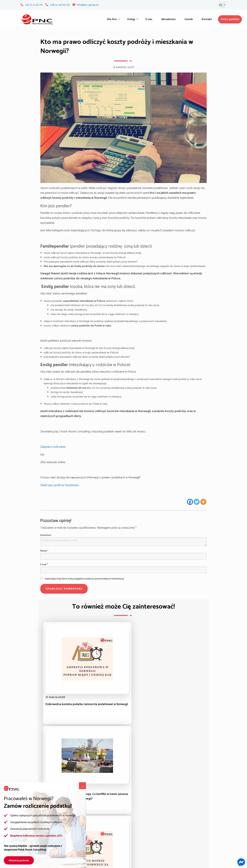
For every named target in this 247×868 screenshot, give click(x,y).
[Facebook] (190, 502)
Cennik (189, 19)
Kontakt (207, 19)
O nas (149, 19)
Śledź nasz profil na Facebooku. (60, 485)
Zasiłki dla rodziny (85, 825)
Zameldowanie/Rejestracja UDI (144, 833)
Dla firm (112, 19)
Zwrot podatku (230, 19)
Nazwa (44, 551)
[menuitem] (113, 19)
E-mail (44, 565)
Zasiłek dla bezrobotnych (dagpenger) (96, 830)
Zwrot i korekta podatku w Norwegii (95, 820)
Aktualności (168, 19)
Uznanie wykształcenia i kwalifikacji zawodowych (146, 825)
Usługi (131, 19)
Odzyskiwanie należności (89, 835)
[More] (203, 502)
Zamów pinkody (195, 831)
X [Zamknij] (82, 42)
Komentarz (46, 535)
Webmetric (217, 864)
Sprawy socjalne (84, 850)
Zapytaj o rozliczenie (53, 447)
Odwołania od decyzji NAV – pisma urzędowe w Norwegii (95, 842)
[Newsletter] (221, 822)
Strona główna (32, 820)
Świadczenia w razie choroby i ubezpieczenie (143, 816)
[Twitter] (197, 502)
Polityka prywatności (138, 848)
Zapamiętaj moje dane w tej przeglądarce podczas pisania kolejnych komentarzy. (84, 579)
